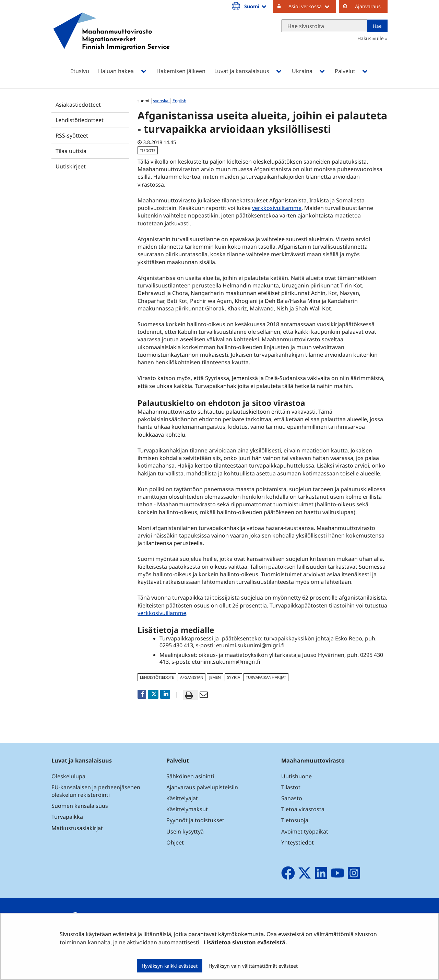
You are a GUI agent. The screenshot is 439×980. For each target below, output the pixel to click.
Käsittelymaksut (187, 809)
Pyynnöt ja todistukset (195, 820)
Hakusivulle (371, 38)
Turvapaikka (67, 817)
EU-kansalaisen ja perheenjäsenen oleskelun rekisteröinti (96, 791)
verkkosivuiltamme (277, 208)
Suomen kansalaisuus (80, 806)
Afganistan (192, 677)
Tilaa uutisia (71, 151)
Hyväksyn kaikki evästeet (170, 966)
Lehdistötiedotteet (80, 120)
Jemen (215, 677)
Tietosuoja (295, 820)
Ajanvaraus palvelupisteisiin (202, 787)
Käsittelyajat (182, 798)
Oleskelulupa (68, 776)
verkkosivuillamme (163, 613)
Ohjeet (175, 842)
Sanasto (292, 798)
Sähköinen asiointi (190, 776)
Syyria (234, 677)
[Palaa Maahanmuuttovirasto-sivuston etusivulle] (111, 40)
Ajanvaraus (368, 6)
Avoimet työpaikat (305, 831)
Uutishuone (296, 776)
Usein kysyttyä (186, 831)
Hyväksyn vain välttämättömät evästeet (253, 966)
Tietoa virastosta (303, 809)
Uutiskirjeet (71, 166)
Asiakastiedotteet (78, 105)
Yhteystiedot (298, 842)
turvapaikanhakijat (266, 677)
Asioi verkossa (312, 6)
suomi (144, 101)
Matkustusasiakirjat (77, 828)
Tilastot (291, 787)
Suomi (256, 6)
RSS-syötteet (72, 135)
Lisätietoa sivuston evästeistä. (245, 942)
